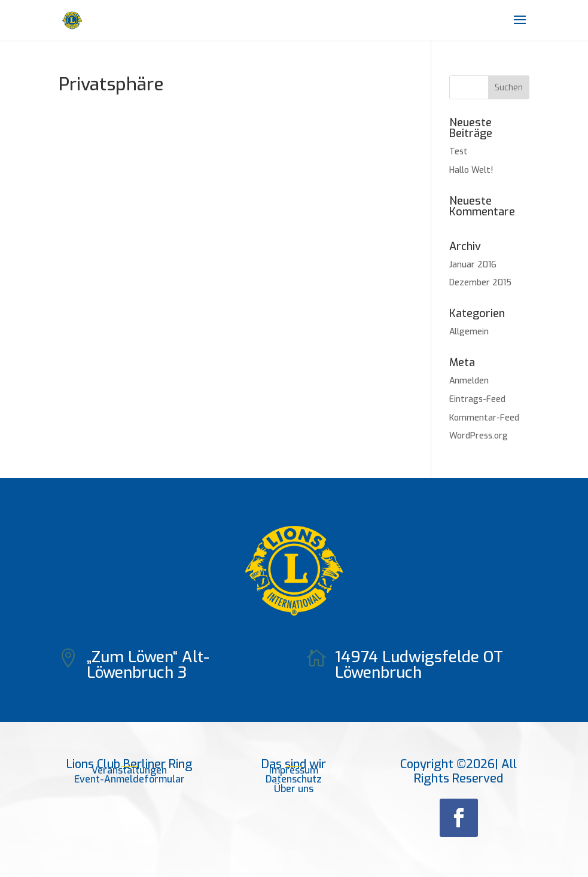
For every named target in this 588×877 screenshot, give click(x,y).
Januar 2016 (473, 265)
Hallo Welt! (471, 170)
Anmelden (469, 381)
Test (458, 152)
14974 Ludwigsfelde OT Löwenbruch (419, 665)
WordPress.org (479, 436)
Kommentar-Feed (484, 418)
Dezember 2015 (480, 283)
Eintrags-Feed (477, 399)
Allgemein (469, 332)
